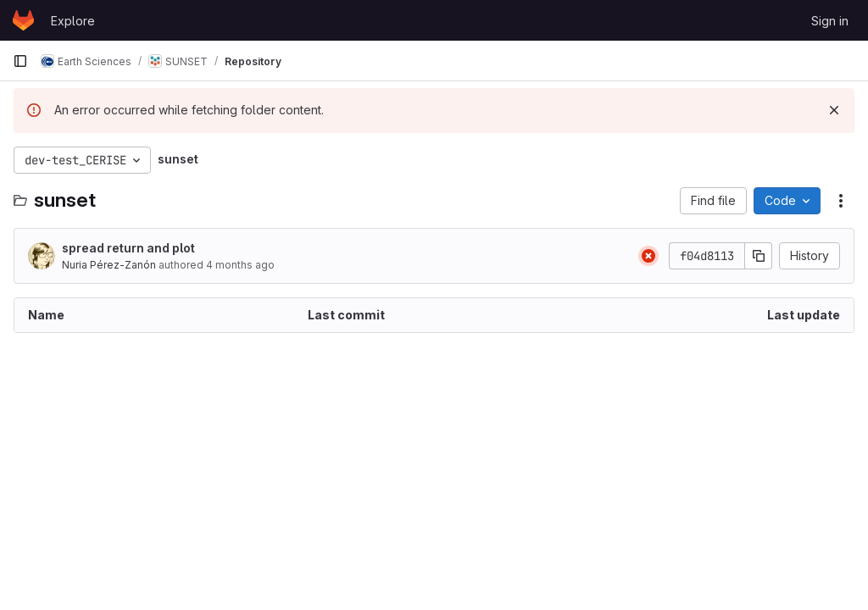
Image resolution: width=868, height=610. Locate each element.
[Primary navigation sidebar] (20, 61)
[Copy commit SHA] (759, 256)
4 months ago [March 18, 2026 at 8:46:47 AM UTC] (240, 265)
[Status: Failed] (648, 256)
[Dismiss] (834, 110)
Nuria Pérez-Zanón (109, 265)
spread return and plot (128, 248)
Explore (73, 21)
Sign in (830, 21)
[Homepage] (23, 20)
